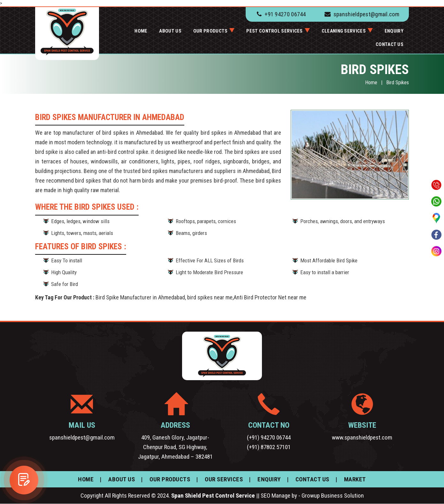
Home (371, 83)
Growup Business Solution (333, 496)
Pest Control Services (274, 31)
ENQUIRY (394, 31)
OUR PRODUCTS (211, 31)
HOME (141, 31)
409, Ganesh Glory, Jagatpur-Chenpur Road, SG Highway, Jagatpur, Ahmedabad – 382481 (175, 447)
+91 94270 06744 (285, 14)
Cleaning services (344, 31)
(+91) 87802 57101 (269, 447)
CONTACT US (390, 44)
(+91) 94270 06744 (269, 437)
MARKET (355, 479)
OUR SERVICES (224, 479)
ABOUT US (170, 31)
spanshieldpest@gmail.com (366, 14)
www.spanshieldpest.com (362, 437)
